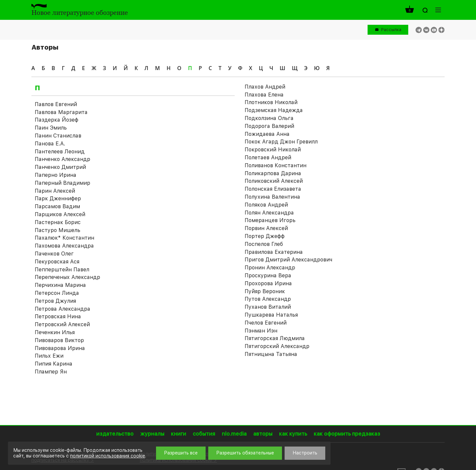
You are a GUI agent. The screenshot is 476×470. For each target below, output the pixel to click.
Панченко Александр (62, 159)
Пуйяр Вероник (265, 291)
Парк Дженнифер (58, 198)
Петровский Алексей (62, 324)
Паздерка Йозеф (57, 120)
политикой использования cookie (108, 456)
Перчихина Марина (60, 285)
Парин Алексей (55, 191)
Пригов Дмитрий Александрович (288, 260)
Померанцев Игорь (270, 220)
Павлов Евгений (56, 104)
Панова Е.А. (50, 144)
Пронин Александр (270, 268)
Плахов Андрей (265, 87)
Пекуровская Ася (57, 262)
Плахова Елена (264, 95)
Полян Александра (269, 213)
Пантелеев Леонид (60, 152)
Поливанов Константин (276, 165)
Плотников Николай (271, 102)
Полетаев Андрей (268, 157)
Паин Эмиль (51, 128)
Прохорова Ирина (268, 283)
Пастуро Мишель (58, 230)
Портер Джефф (265, 236)
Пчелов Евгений (266, 323)
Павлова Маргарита (61, 112)
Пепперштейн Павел (62, 270)
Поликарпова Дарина (273, 173)
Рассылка (391, 30)
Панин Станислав (58, 136)
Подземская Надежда (274, 110)
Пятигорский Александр (277, 346)
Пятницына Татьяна (271, 354)
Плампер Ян (51, 372)
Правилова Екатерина (274, 252)
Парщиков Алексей (60, 214)
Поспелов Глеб (264, 244)
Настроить (305, 453)
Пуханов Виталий (268, 307)
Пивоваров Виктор (59, 340)
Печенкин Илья (55, 332)
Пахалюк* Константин (64, 238)
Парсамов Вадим (57, 206)
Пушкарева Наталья (271, 315)
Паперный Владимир (62, 183)
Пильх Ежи (49, 356)
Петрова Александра (62, 309)
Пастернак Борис (58, 222)
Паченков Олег (54, 254)
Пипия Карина (54, 364)
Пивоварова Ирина (60, 348)
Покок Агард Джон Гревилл (281, 142)
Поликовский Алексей (274, 181)
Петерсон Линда (57, 293)
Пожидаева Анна (267, 134)
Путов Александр (268, 299)
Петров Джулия (55, 301)
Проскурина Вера (268, 275)
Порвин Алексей (266, 228)
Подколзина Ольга (269, 118)
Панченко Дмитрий (60, 167)
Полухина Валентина (272, 197)
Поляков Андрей (266, 205)
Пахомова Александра (64, 246)
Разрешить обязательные (245, 453)
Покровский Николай (273, 150)
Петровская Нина (58, 316)
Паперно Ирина (56, 175)
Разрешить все (181, 453)
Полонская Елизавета (273, 189)
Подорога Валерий (269, 126)
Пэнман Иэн (261, 331)
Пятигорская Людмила (275, 338)
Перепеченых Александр (67, 277)
